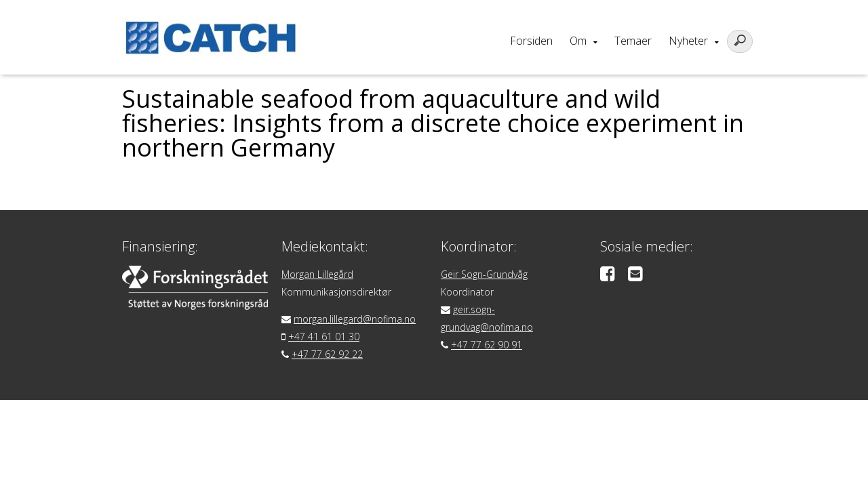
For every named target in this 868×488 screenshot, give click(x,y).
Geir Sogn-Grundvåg (484, 274)
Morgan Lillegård (317, 274)
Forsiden (531, 41)
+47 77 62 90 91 (487, 345)
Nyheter (688, 41)
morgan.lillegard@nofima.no (355, 319)
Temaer (633, 41)
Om (578, 41)
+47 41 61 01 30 (324, 337)
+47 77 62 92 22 (327, 354)
